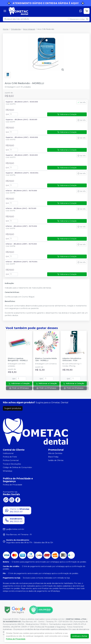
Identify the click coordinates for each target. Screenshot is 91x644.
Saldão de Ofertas (56, 460)
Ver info (82, 102)
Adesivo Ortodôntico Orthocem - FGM (72, 360)
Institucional (8, 453)
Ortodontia (16, 29)
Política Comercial (11, 460)
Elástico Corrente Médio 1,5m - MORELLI (46, 360)
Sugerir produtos (13, 408)
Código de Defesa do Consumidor (17, 467)
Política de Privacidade (13, 485)
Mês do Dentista (55, 453)
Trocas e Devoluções (12, 464)
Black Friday (53, 457)
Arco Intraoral (29, 29)
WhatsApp (8, 471)
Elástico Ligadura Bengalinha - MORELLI (18, 360)
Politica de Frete (10, 457)
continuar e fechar (80, 636)
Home (6, 29)
